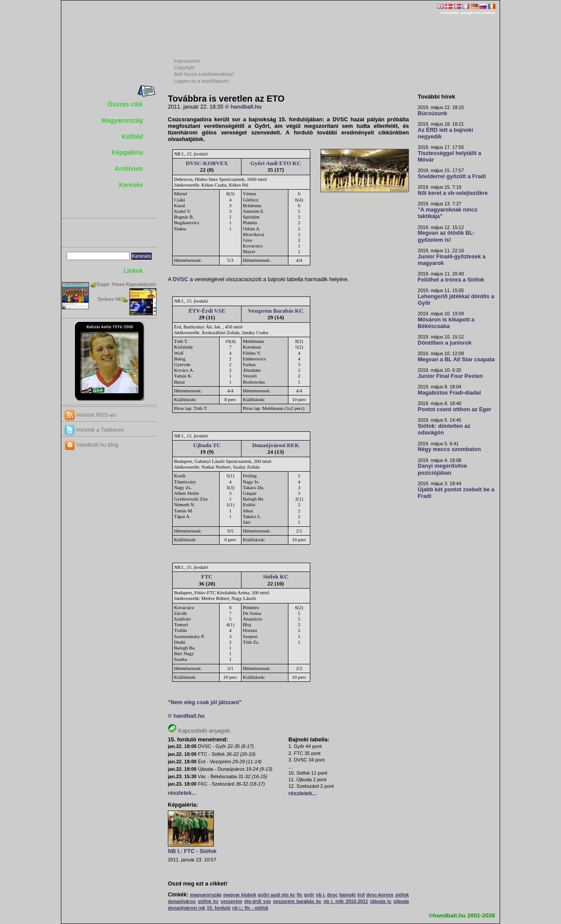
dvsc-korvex (380, 895)
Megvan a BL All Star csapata (456, 360)
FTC (207, 577)
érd (361, 895)
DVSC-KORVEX (207, 163)
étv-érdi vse (257, 901)
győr (309, 895)
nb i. (321, 895)
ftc (300, 895)
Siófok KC (276, 577)
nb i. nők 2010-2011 (346, 901)
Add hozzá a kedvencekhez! (204, 74)
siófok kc (208, 901)
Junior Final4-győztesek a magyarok (452, 260)
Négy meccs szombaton (449, 449)
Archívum (129, 169)
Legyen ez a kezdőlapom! (201, 81)
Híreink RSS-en (90, 415)
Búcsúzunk (433, 113)
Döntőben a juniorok (445, 343)
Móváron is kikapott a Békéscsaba (446, 323)
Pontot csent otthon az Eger (454, 409)
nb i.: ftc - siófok (250, 908)
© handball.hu (243, 107)
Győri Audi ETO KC (276, 163)
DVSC (180, 279)
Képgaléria (127, 152)
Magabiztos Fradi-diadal (449, 393)
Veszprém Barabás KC (276, 311)
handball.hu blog (91, 445)
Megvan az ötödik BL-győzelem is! (446, 236)
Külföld (132, 137)
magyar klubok (240, 895)
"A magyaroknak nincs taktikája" (447, 213)
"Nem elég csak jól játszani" (205, 702)
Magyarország (122, 120)
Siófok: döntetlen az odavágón (444, 429)
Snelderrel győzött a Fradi (452, 176)
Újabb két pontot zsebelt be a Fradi (456, 493)
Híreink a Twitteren (94, 430)
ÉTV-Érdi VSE (207, 311)
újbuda (401, 901)
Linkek (133, 271)
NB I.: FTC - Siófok (192, 851)
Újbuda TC (207, 445)
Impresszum (187, 61)
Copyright (184, 67)
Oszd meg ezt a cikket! (198, 884)
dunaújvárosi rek (186, 908)
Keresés (131, 185)
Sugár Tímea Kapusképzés (126, 284)
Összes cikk (125, 104)
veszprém (232, 901)
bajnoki (347, 895)
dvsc (332, 895)
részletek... (182, 793)
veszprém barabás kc (297, 901)
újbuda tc (381, 901)
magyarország (206, 895)
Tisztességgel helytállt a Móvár (449, 157)
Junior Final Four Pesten (450, 376)
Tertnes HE (110, 299)
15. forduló (219, 908)
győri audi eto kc (276, 895)
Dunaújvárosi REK (275, 445)
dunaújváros (182, 901)
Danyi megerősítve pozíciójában (442, 469)
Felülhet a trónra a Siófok (451, 280)
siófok (402, 895)
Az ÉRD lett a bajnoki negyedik (446, 133)
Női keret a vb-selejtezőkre (453, 193)
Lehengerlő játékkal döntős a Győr (456, 300)
